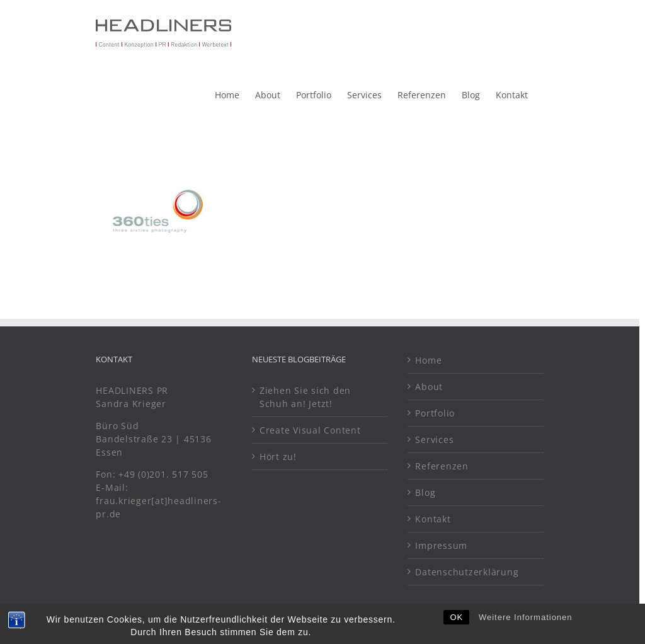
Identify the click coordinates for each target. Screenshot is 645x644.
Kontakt (433, 519)
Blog (425, 492)
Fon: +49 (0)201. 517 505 (153, 474)
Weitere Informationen (526, 627)
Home (428, 360)
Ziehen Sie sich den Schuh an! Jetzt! (305, 397)
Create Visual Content (310, 430)
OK (456, 627)
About (429, 387)
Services (434, 440)
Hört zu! (278, 457)
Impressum (441, 545)
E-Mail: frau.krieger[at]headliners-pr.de (158, 501)
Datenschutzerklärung (467, 572)
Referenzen (442, 466)
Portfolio (435, 413)
